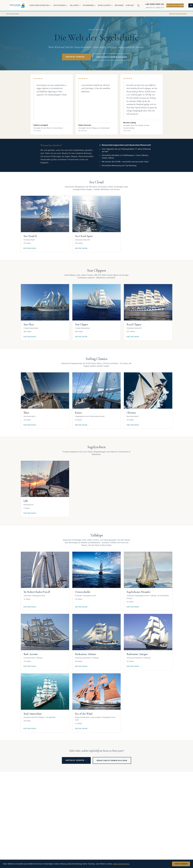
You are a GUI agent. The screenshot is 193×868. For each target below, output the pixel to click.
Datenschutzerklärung (122, 864)
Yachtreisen (60, 5)
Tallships (75, 5)
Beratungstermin (175, 5)
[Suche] (138, 5)
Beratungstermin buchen (112, 57)
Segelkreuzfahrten (40, 5)
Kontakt (130, 5)
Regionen (119, 5)
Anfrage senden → (76, 57)
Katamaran (89, 5)
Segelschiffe (105, 5)
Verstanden (181, 864)
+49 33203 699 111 (155, 4)
